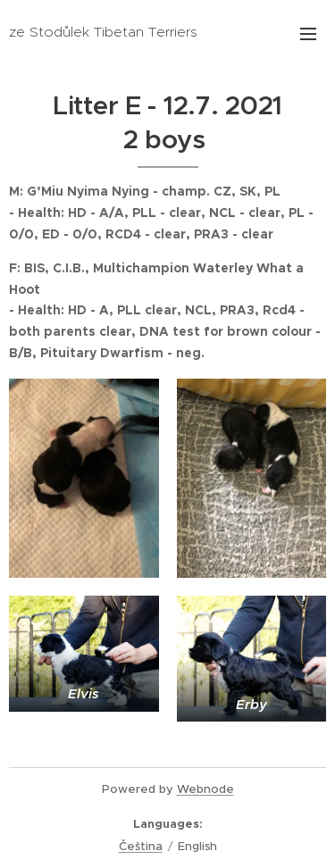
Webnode (205, 789)
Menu (308, 34)
